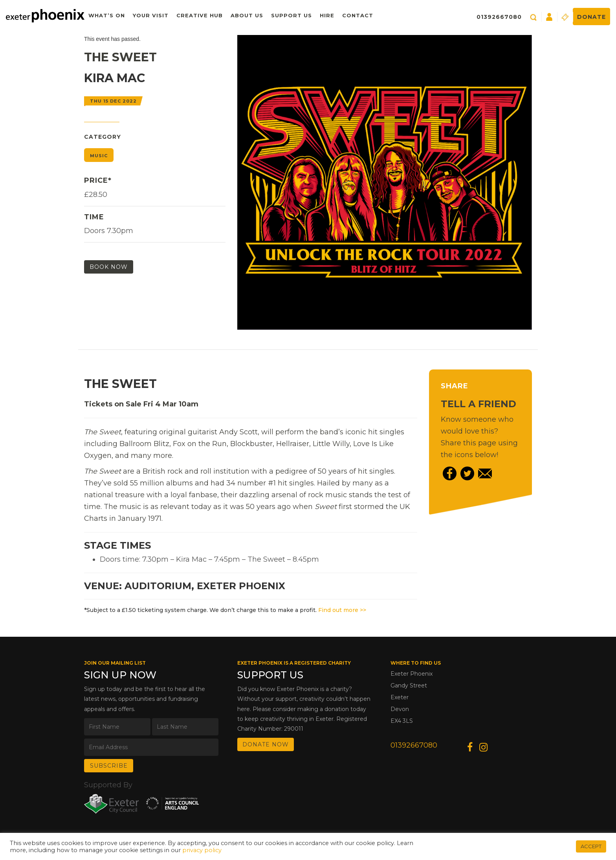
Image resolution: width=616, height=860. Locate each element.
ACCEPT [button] (591, 846)
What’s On (107, 15)
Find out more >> (342, 610)
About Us (247, 15)
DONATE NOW (266, 744)
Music (99, 156)
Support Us (291, 15)
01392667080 (499, 17)
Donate (591, 17)
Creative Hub (200, 15)
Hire (327, 15)
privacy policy (202, 850)
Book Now (109, 267)
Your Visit (151, 15)
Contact (358, 15)
